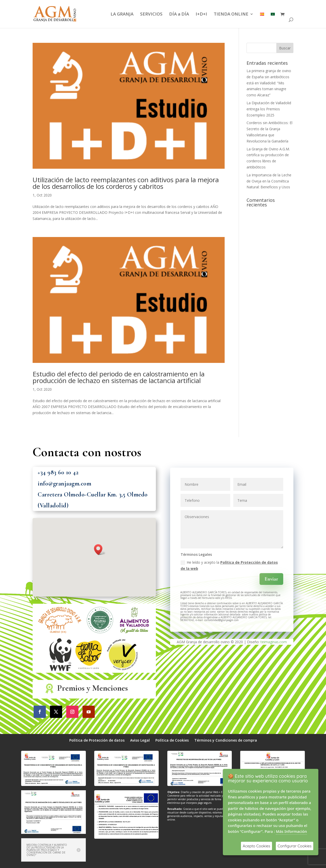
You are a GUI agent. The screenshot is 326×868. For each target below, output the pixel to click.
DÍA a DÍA (179, 15)
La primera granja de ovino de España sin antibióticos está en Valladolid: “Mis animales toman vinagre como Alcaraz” (269, 83)
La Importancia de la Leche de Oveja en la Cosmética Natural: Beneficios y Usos (269, 181)
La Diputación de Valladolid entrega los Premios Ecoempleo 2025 (269, 109)
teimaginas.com (274, 642)
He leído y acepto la (229, 565)
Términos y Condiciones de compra (226, 741)
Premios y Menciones (93, 688)
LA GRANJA (122, 15)
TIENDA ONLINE (231, 15)
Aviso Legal (140, 741)
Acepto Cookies (256, 846)
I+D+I (201, 15)
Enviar (271, 579)
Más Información (291, 831)
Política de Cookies (172, 741)
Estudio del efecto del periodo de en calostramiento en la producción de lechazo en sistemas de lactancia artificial (119, 377)
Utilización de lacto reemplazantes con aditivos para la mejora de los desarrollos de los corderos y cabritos (126, 183)
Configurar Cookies (295, 846)
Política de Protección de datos (97, 741)
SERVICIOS (151, 15)
